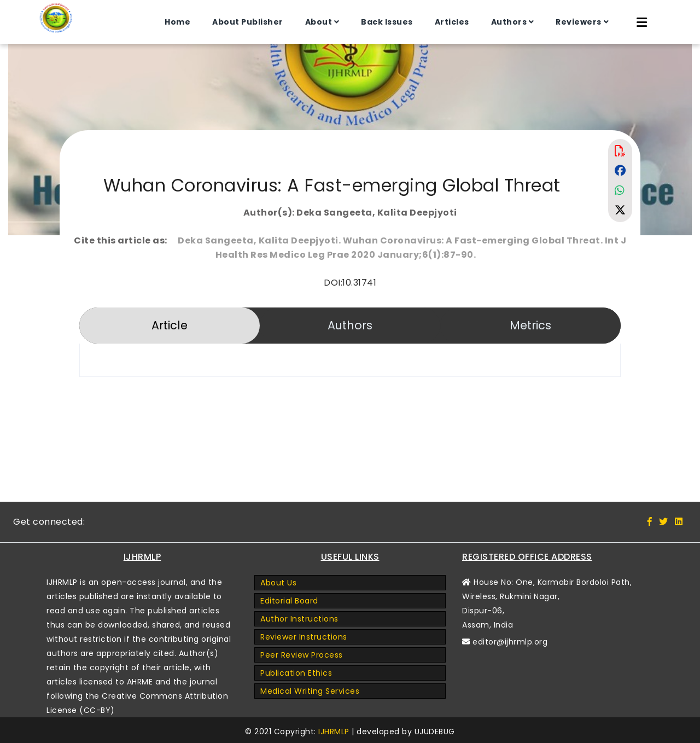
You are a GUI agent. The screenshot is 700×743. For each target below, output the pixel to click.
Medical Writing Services (310, 691)
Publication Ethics (296, 673)
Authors (509, 22)
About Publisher (248, 22)
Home (177, 22)
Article (170, 325)
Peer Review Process (302, 655)
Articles (452, 22)
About (319, 22)
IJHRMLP (334, 732)
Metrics (530, 325)
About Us (278, 583)
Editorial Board (289, 601)
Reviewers (579, 22)
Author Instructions (299, 619)
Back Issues (387, 22)
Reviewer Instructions (304, 637)
